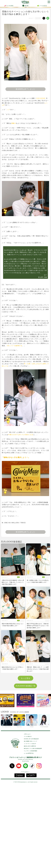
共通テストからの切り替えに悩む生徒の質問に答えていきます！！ (13, 753)
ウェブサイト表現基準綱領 (31, 834)
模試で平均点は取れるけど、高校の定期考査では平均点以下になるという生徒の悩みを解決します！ (38, 626)
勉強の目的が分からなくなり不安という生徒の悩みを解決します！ (13, 668)
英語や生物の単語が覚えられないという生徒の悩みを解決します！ (13, 625)
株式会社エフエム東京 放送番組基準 (33, 831)
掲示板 (27, 6)
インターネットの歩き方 (30, 827)
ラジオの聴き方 (28, 819)
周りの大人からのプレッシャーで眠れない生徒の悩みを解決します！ (38, 711)
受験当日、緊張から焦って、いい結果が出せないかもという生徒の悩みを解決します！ (38, 669)
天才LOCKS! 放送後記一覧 (25, 769)
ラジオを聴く (9, 6)
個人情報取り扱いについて (31, 824)
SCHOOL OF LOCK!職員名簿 (31, 822)
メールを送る (43, 6)
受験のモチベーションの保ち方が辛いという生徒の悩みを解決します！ (13, 711)
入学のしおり (27, 817)
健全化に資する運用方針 (30, 829)
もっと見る (25, 761)
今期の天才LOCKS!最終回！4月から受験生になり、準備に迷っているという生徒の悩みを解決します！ (13, 582)
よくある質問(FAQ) (29, 836)
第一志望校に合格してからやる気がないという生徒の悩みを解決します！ (38, 581)
